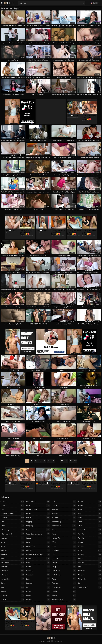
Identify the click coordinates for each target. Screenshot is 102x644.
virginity (90, 554)
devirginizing (12, 579)
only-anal (64, 550)
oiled (64, 546)
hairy (38, 542)
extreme (12, 599)
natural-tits (64, 538)
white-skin (90, 579)
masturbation (64, 526)
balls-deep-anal (12, 534)
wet (90, 567)
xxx (90, 583)
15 (71, 461)
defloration (12, 571)
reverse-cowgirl (64, 599)
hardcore (38, 558)
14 (66, 461)
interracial (38, 575)
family (38, 518)
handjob (38, 550)
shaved (90, 518)
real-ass (64, 583)
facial (38, 505)
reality (64, 591)
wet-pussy (90, 571)
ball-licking (12, 530)
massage (64, 509)
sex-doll (90, 501)
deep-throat (12, 563)
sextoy (90, 509)
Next (75, 461)
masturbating (64, 522)
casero (12, 542)
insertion (38, 571)
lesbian (38, 595)
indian (38, 563)
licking (64, 505)
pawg (64, 567)
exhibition (12, 595)
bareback (12, 538)
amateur (12, 501)
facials (38, 513)
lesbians (38, 599)
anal (12, 509)
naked (64, 530)
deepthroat (12, 567)
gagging (38, 522)
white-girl (90, 575)
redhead (64, 595)
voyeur (90, 558)
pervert (64, 579)
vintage (90, 546)
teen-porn (90, 534)
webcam (90, 563)
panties (64, 563)
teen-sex (90, 538)
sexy (90, 513)
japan (38, 579)
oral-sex (64, 558)
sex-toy (90, 505)
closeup (12, 558)
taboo (90, 522)
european (12, 591)
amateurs (12, 505)
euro (12, 587)
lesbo (64, 501)
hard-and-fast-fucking (38, 554)
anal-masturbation (12, 513)
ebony (12, 583)
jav (38, 587)
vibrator (90, 542)
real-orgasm (64, 587)
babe (12, 522)
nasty (64, 534)
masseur (64, 513)
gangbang (38, 526)
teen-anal (90, 530)
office (64, 542)
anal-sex (12, 518)
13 (62, 461)
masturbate (64, 518)
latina (38, 591)
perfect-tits (64, 575)
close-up (12, 554)
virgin (90, 550)
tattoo (90, 526)
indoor (38, 567)
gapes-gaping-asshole (38, 534)
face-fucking (38, 501)
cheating (12, 550)
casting (12, 546)
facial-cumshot (38, 509)
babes (12, 526)
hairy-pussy (38, 546)
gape (38, 530)
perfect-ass (64, 571)
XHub (7, 3)
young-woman (90, 587)
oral (64, 554)
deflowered (12, 575)
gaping (38, 538)
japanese (38, 583)
